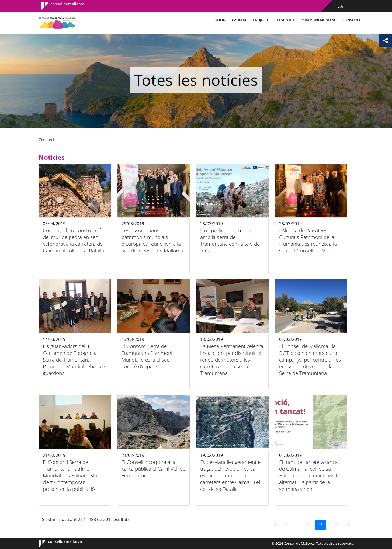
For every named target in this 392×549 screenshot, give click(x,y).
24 (322, 524)
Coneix (192, 20)
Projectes (235, 20)
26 (338, 524)
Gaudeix (213, 20)
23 (310, 524)
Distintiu (259, 20)
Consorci (325, 20)
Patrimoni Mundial (292, 20)
